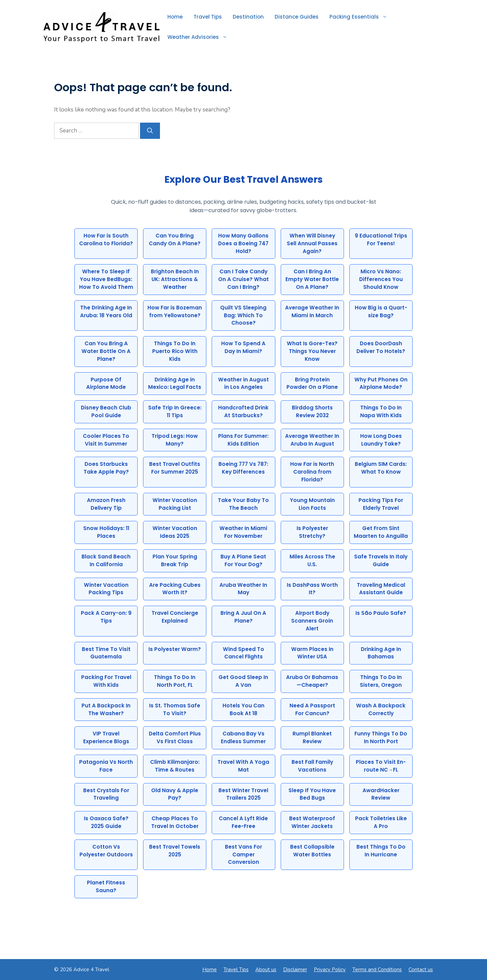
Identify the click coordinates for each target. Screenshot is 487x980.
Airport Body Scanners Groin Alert (312, 621)
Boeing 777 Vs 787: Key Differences (243, 468)
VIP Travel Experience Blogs (106, 737)
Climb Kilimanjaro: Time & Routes (175, 766)
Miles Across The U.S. (312, 560)
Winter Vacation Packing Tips (106, 589)
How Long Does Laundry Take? (381, 440)
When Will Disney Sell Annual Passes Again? (312, 243)
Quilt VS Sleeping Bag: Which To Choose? (243, 315)
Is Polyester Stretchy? (312, 532)
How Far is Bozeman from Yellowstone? (175, 311)
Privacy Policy (330, 970)
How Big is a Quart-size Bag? (381, 311)
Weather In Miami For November (243, 532)
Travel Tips (208, 17)
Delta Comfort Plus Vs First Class (175, 737)
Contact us (421, 970)
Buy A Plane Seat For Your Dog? (243, 560)
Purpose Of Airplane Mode (106, 383)
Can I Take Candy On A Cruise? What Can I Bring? (243, 279)
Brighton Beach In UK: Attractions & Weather (175, 279)
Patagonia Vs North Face (106, 766)
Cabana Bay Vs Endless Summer (243, 737)
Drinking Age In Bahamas (381, 653)
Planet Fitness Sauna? (106, 886)
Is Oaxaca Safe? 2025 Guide (106, 822)
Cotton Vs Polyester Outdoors (106, 851)
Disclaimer (295, 970)
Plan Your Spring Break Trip (175, 560)
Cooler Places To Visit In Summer (106, 440)
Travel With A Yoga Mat (243, 766)
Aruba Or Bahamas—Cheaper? (312, 681)
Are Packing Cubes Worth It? (175, 589)
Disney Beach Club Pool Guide (106, 411)
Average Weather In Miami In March (312, 311)
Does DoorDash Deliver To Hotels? (381, 347)
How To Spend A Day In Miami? (243, 347)
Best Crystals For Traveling (106, 794)
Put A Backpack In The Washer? (106, 709)
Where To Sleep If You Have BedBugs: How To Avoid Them (106, 279)
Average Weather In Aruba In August (312, 440)
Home (175, 17)
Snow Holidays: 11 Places (106, 532)
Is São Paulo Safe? (381, 613)
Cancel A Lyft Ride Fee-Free (243, 822)
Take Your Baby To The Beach (243, 504)
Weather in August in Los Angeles (243, 383)
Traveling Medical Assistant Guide (381, 589)
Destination (248, 17)
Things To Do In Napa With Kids (381, 411)
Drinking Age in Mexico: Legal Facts (175, 383)
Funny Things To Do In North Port (381, 737)
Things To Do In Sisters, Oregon (381, 681)
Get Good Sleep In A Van (243, 681)
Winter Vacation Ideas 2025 (175, 532)
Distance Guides (297, 17)
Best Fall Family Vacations (312, 766)
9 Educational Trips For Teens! (381, 240)
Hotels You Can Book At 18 (243, 709)
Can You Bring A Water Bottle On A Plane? (106, 351)
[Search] (150, 131)
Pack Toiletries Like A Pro (381, 822)
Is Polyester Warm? (175, 649)
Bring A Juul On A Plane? (243, 617)
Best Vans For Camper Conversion (243, 855)
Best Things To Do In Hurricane (381, 851)
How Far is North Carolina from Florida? (312, 472)
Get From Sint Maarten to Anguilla (381, 532)
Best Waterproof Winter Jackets (312, 822)
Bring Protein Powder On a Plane (312, 383)
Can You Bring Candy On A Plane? (175, 240)
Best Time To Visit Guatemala (106, 653)
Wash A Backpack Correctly (381, 709)
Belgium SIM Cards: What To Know (381, 468)
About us (266, 970)
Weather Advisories (200, 37)
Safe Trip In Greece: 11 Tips (175, 411)
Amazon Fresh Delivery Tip (106, 504)
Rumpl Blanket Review (312, 737)
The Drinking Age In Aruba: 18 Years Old (106, 311)
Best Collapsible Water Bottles (312, 851)
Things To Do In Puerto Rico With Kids (175, 351)
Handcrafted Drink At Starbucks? (243, 411)
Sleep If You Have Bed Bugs (312, 794)
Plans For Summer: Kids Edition (243, 440)
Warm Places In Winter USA (312, 653)
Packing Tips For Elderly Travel (381, 504)
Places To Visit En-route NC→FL (381, 766)
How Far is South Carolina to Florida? (106, 240)
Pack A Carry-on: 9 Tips (106, 617)
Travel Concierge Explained (175, 617)
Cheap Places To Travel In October (175, 822)
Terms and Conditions (377, 970)
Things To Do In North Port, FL (175, 681)
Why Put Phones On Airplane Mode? (381, 383)
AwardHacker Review (381, 794)
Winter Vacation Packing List (175, 504)
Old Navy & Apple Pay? (175, 794)
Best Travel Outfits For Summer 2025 (175, 468)
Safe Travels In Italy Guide (381, 560)
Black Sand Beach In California (106, 560)
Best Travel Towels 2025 (175, 851)
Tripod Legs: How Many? (175, 440)
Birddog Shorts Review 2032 (312, 411)
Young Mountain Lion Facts (312, 504)
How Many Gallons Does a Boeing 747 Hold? (243, 243)
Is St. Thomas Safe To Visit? (175, 709)
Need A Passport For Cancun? (312, 709)
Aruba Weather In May (243, 589)
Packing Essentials (361, 17)
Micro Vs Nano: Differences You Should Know (381, 279)
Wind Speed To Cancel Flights (243, 653)
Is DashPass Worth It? (312, 589)
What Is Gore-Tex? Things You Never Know (312, 351)
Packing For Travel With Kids (106, 681)
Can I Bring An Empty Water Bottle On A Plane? (312, 279)
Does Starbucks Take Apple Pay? (106, 468)
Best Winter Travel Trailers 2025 (243, 794)
